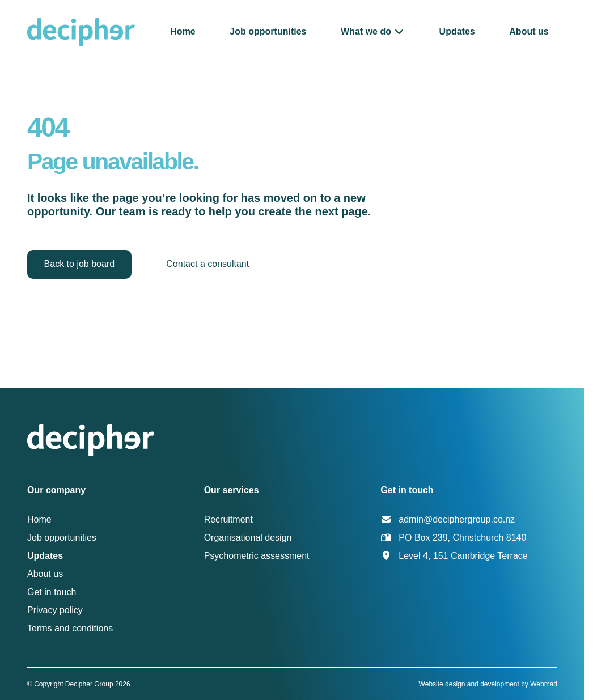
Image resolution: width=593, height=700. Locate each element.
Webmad (544, 684)
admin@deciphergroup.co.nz (457, 519)
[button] (373, 31)
